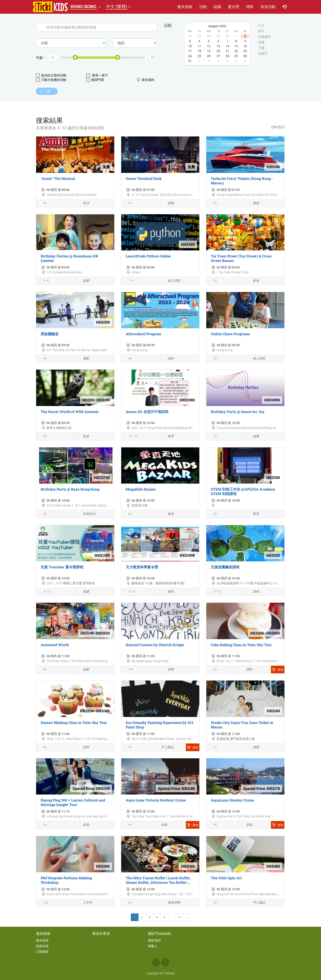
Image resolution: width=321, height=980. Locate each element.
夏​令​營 (234, 7)
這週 (261, 42)
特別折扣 (87, 514)
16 (245, 46)
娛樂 (168, 203)
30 (245, 56)
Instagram (165, 962)
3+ (43, 203)
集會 (253, 281)
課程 (168, 359)
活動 (203, 7)
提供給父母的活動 (51, 75)
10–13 (131, 437)
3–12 (215, 592)
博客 (250, 7)
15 (236, 46)
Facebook (156, 962)
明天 (261, 31)
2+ (213, 437)
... (172, 917)
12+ (44, 903)
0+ (128, 203)
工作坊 (85, 903)
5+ (213, 359)
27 (218, 56)
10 (190, 46)
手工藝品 (165, 747)
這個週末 (264, 37)
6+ (43, 437)
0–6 (44, 281)
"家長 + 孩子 (97, 75)
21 (227, 51)
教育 (168, 436)
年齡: (40, 57)
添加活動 (268, 7)
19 (209, 51)
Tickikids (169, 973)
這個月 (263, 54)
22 (236, 51)
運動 (83, 359)
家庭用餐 (171, 903)
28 (227, 56)
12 (209, 46)
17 (190, 51)
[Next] (187, 917)
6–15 (45, 592)
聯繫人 (153, 946)
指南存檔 (42, 946)
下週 (261, 48)
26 (209, 56)
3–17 (130, 592)
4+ (128, 359)
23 (245, 51)
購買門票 (95, 80)
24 (190, 56)
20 (218, 51)
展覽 (168, 670)
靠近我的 (145, 80)
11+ (129, 281)
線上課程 (171, 281)
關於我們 (154, 940)
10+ (129, 670)
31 (190, 61)
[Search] (97, 27)
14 (227, 46)
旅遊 (253, 203)
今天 (261, 26)
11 (199, 46)
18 (199, 51)
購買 (278, 670)
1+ (213, 748)
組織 (217, 7)
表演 (83, 203)
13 (218, 46)
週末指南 (185, 7)
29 (236, 56)
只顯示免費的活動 (51, 80)
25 (199, 56)
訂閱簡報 (42, 952)
